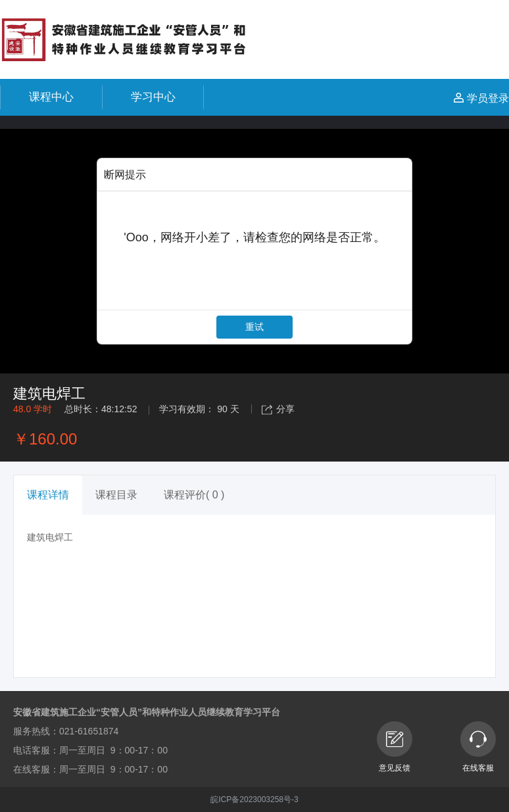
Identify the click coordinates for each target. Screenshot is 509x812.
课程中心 (51, 97)
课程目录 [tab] (116, 495)
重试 (254, 327)
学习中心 (153, 97)
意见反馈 (395, 747)
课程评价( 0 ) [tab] (194, 495)
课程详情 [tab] (48, 495)
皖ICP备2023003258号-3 (254, 800)
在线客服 (478, 747)
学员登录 (481, 98)
